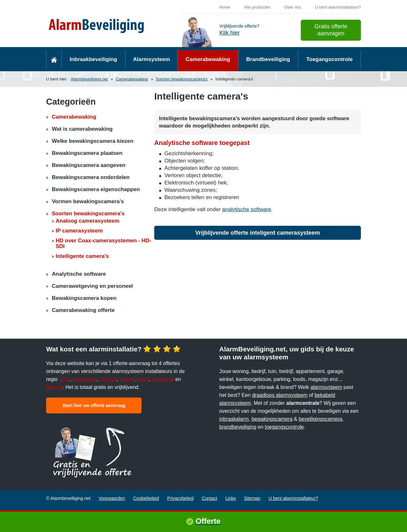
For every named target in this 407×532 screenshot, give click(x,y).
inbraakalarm (234, 419)
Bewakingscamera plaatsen (87, 153)
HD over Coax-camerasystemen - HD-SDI (103, 243)
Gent (64, 379)
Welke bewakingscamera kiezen (93, 141)
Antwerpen (85, 379)
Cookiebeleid (146, 498)
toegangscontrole (284, 427)
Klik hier (230, 33)
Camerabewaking (208, 59)
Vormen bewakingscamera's (88, 201)
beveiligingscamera (320, 419)
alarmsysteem (327, 387)
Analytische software (79, 274)
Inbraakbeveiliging (93, 59)
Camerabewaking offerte (83, 310)
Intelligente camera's (82, 256)
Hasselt (108, 379)
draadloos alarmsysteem (280, 395)
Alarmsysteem (151, 59)
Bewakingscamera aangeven (89, 165)
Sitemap (252, 498)
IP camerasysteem (79, 231)
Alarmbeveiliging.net (89, 79)
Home (225, 7)
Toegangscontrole (329, 59)
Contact (210, 498)
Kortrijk (127, 379)
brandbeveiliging (238, 427)
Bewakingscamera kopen (84, 298)
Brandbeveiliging (268, 59)
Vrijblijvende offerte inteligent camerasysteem (258, 233)
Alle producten (257, 7)
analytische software (247, 209)
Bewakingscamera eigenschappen (96, 189)
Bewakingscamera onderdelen (91, 177)
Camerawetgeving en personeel (92, 286)
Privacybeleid (180, 498)
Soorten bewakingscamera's (182, 79)
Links (231, 498)
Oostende (163, 379)
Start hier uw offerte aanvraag (94, 405)
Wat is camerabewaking (82, 129)
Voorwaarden (112, 498)
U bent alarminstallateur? (338, 7)
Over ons (293, 7)
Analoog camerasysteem (87, 221)
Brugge (54, 387)
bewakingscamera (272, 419)
